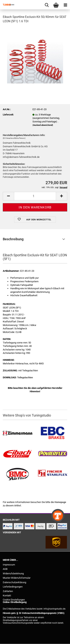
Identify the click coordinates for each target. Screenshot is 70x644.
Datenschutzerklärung (14, 582)
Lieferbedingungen (13, 587)
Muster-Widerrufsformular (17, 578)
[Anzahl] (35, 196)
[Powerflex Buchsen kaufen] (53, 454)
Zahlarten (8, 591)
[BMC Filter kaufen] (18, 474)
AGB (5, 569)
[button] (8, 196)
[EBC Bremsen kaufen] (53, 433)
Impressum (9, 565)
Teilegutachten (25, 377)
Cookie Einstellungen (14, 600)
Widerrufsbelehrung (13, 573)
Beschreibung (13, 239)
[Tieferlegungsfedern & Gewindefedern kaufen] (18, 454)
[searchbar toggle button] (47, 5)
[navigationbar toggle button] (65, 5)
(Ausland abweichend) (43, 125)
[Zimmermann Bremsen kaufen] (18, 433)
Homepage (60, 502)
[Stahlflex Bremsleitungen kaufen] (53, 474)
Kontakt (7, 596)
